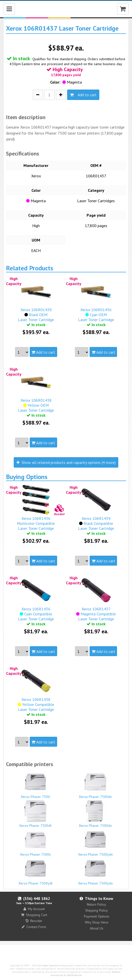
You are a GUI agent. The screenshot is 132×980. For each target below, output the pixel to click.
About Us (97, 928)
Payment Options (97, 916)
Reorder (34, 921)
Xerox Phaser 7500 (35, 785)
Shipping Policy (96, 910)
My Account (34, 909)
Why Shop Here (97, 922)
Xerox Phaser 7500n (35, 843)
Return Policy (96, 904)
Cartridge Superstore (49, 965)
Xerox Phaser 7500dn (95, 785)
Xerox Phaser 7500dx (95, 814)
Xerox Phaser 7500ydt (35, 872)
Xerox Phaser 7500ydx (95, 872)
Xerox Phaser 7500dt (35, 814)
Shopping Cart (34, 915)
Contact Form (34, 927)
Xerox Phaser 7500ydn (95, 843)
